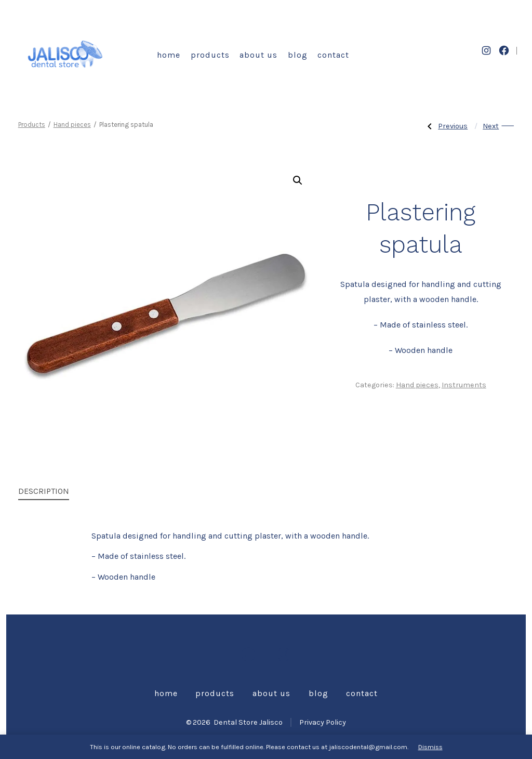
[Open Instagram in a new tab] (486, 50)
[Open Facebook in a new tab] (504, 50)
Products (210, 55)
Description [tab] (44, 491)
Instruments (464, 385)
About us (258, 55)
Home (169, 55)
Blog (298, 55)
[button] (298, 180)
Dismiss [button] (430, 747)
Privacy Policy (323, 722)
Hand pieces (72, 125)
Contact (333, 55)
